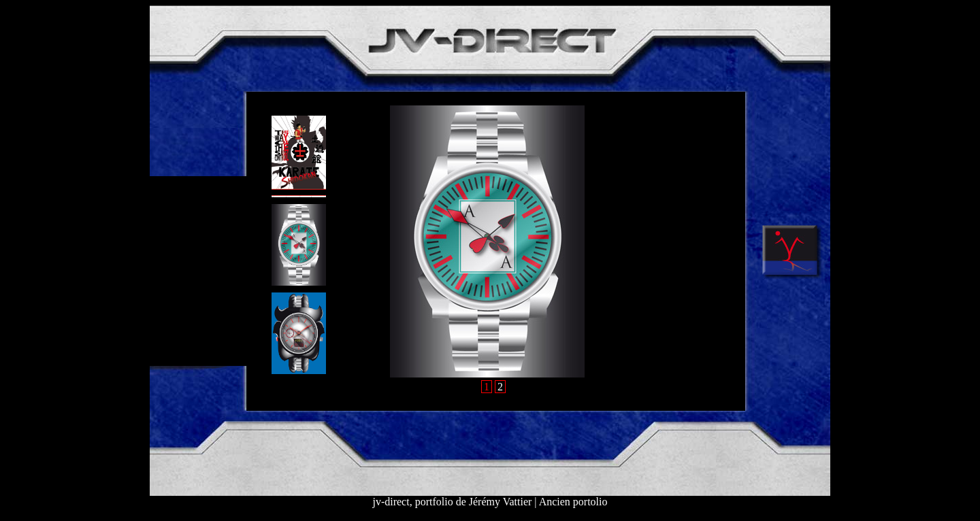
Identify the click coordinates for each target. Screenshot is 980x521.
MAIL (170, 342)
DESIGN (177, 200)
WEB (170, 248)
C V (167, 295)
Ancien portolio (573, 502)
